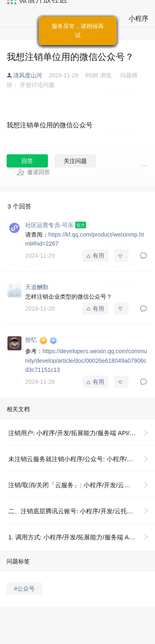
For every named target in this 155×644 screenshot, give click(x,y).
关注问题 (75, 161)
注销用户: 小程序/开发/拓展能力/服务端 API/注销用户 (81, 433)
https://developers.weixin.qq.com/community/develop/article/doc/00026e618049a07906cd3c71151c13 (86, 360)
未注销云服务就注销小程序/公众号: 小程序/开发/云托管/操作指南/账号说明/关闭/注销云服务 (82, 459)
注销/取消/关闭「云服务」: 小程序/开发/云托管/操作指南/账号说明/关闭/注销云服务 (82, 485)
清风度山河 (28, 75)
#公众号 (24, 589)
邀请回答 (33, 172)
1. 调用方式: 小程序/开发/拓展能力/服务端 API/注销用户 (82, 537)
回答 (27, 161)
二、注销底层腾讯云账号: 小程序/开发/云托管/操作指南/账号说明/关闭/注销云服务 (82, 511)
